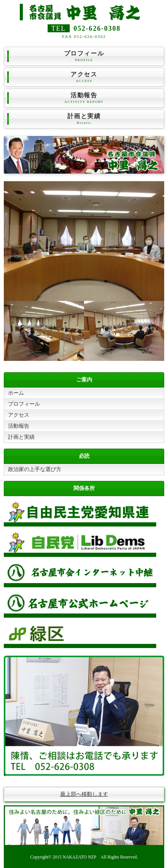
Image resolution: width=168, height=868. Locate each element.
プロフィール (84, 56)
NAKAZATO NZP (80, 857)
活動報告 (84, 98)
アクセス (84, 77)
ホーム (16, 393)
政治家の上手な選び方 (35, 469)
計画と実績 (84, 119)
